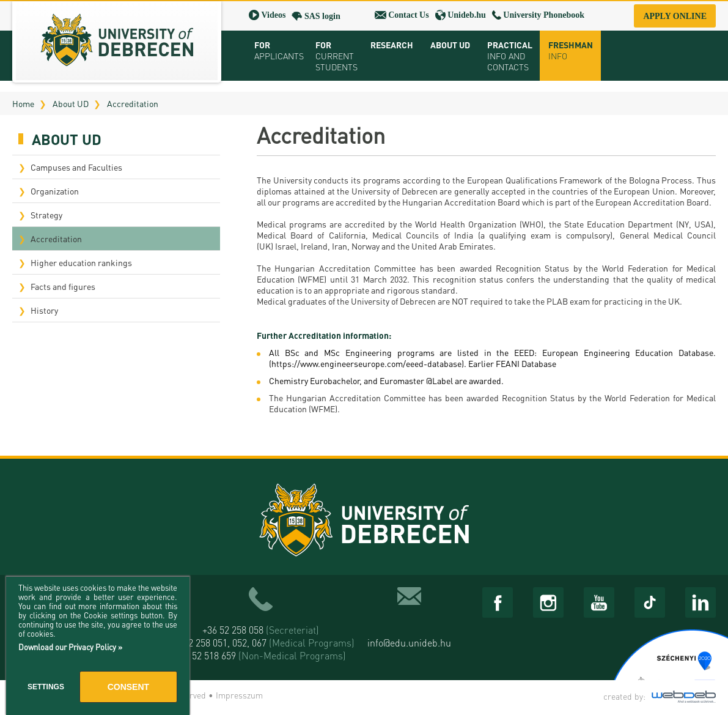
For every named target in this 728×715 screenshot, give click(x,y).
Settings (46, 687)
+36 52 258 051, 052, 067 (260, 643)
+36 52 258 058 (261, 630)
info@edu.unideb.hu (409, 643)
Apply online (675, 16)
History (44, 310)
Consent (128, 687)
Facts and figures (63, 286)
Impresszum (239, 695)
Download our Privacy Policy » (70, 647)
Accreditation (133, 103)
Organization (55, 191)
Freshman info (571, 50)
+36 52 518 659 (260, 655)
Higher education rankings (81, 262)
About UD (71, 103)
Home (23, 103)
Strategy (46, 215)
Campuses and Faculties (76, 167)
